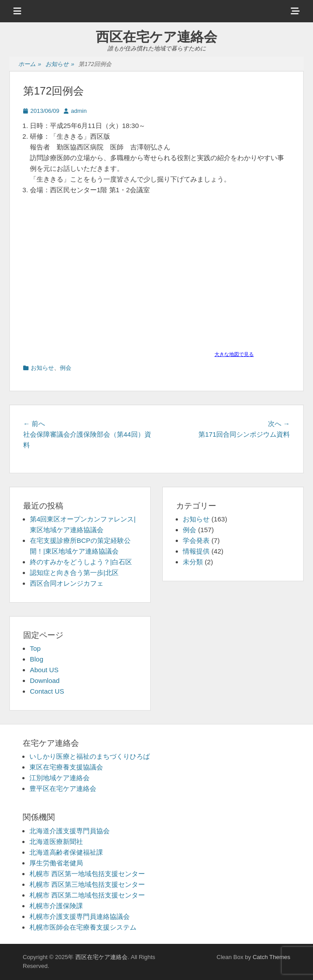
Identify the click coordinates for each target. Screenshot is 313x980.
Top (35, 648)
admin (79, 111)
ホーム (30, 64)
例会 (66, 368)
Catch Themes (272, 957)
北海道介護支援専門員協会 (70, 831)
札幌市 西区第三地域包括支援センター (87, 884)
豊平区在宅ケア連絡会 (63, 788)
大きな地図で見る (234, 354)
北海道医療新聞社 (56, 841)
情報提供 (196, 551)
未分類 (193, 562)
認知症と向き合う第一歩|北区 (74, 573)
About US (44, 670)
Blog (37, 659)
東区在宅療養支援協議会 (66, 767)
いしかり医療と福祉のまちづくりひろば (90, 756)
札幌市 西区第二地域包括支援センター (87, 895)
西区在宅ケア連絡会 (156, 37)
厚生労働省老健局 (56, 863)
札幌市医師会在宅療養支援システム (83, 927)
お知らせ (60, 64)
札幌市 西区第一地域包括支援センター (87, 874)
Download (45, 680)
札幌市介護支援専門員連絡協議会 (80, 916)
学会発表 (196, 540)
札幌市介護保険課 (56, 906)
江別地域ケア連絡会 (60, 778)
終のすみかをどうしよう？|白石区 (81, 562)
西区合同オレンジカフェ (67, 583)
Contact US (47, 691)
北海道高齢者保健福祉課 (66, 852)
